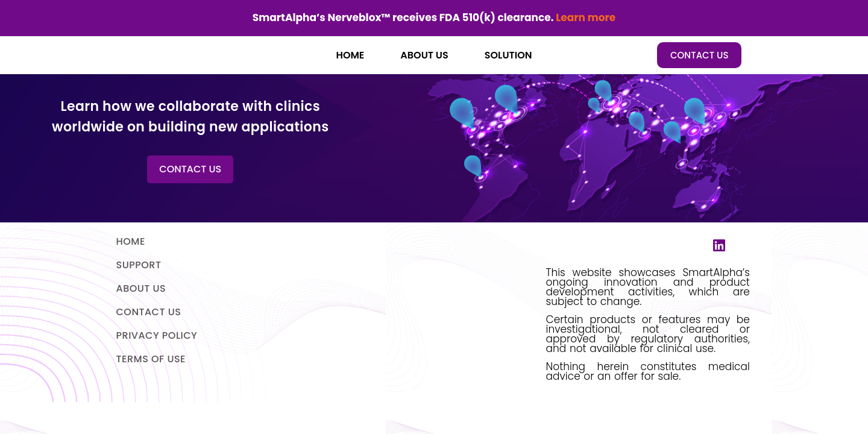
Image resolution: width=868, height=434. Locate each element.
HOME (350, 55)
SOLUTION (508, 55)
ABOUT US (424, 55)
